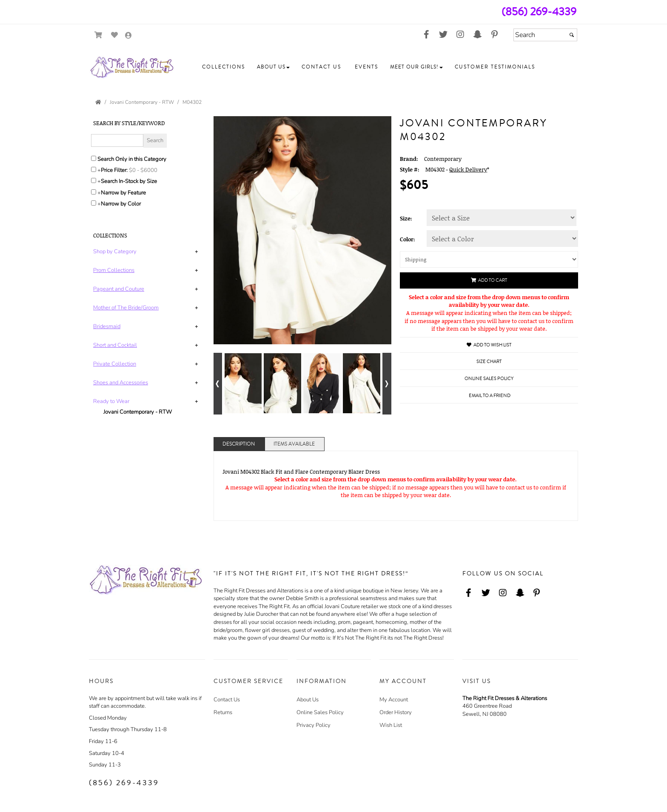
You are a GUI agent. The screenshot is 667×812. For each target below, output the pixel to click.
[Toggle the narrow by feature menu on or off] (94, 192)
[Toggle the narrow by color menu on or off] (94, 203)
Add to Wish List (489, 345)
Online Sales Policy (320, 712)
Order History (396, 712)
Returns (223, 712)
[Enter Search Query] (117, 140)
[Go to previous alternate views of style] (218, 384)
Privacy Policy (314, 725)
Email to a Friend (490, 396)
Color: (408, 239)
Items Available (294, 444)
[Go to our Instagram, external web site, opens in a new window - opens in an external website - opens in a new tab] (460, 35)
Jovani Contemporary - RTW (138, 412)
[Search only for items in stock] (94, 180)
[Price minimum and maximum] (146, 170)
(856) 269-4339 (539, 12)
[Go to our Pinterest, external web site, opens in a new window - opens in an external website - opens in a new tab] (494, 35)
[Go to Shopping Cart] (98, 35)
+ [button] (196, 252)
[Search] (545, 35)
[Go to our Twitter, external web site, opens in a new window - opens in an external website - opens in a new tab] (443, 35)
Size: (406, 218)
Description (239, 444)
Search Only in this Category (132, 159)
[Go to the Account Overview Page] (128, 36)
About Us (308, 700)
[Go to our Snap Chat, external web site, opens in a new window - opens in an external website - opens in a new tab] (477, 35)
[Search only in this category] (94, 158)
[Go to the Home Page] (98, 102)
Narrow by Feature (123, 193)
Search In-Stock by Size (129, 181)
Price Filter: (114, 170)
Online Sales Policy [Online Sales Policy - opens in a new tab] (489, 379)
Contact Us (227, 700)
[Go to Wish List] (115, 35)
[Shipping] (489, 259)
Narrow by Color (121, 204)
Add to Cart (489, 280)
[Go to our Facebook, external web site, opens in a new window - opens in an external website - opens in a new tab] (426, 35)
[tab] (147, 252)
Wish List (391, 725)
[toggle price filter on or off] (94, 169)
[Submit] (572, 35)
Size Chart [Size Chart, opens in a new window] (489, 362)
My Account (394, 700)
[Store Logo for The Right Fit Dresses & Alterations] (131, 67)
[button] (224, 67)
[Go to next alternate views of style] (387, 384)
